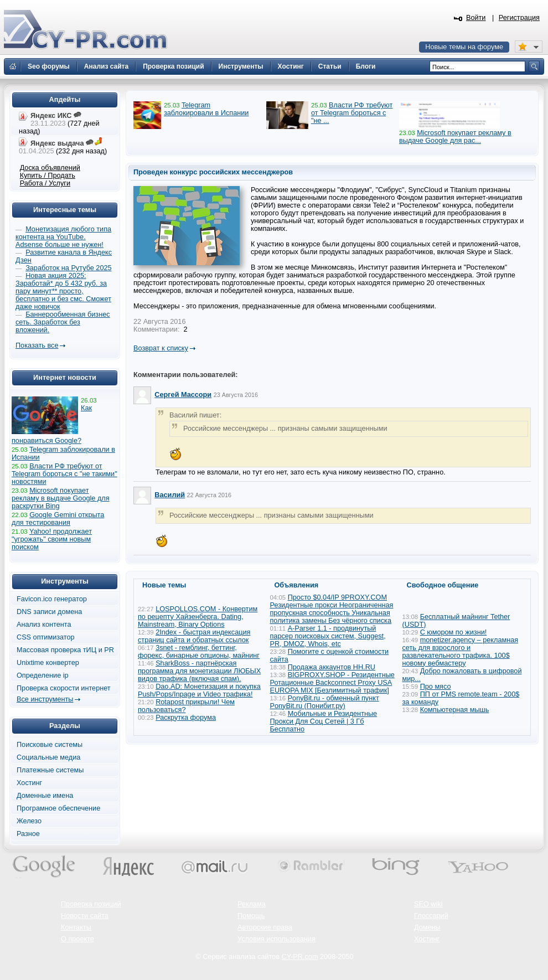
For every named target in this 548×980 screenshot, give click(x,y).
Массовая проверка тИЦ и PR (65, 650)
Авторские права (265, 927)
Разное (28, 834)
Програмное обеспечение (58, 808)
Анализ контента (44, 625)
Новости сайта (85, 916)
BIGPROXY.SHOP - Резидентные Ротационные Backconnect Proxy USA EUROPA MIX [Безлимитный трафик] (332, 683)
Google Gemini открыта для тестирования (58, 519)
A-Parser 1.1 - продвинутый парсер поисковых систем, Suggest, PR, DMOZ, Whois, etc (328, 636)
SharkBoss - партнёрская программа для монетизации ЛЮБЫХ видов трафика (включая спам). (199, 671)
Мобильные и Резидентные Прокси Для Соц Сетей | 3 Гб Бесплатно (324, 721)
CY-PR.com (300, 957)
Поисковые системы (50, 745)
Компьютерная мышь (455, 710)
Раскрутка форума (186, 718)
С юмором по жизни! (454, 632)
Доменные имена (45, 796)
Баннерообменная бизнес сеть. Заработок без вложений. (63, 322)
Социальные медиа (48, 757)
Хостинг (29, 783)
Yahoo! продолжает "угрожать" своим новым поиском (52, 539)
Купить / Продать (48, 176)
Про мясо (436, 687)
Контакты (76, 927)
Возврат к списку (161, 348)
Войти (476, 18)
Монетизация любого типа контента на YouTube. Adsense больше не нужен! (63, 237)
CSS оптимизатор (46, 637)
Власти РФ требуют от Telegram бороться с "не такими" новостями (64, 474)
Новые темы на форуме (464, 47)
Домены (427, 927)
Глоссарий (431, 916)
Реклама (252, 904)
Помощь (251, 916)
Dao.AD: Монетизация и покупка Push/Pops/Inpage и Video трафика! (199, 690)
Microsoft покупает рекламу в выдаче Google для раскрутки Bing (61, 498)
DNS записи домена (49, 612)
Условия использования (276, 939)
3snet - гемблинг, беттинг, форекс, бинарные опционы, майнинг (199, 652)
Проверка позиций (91, 904)
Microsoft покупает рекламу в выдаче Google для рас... (455, 137)
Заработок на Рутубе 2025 (68, 268)
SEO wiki (428, 904)
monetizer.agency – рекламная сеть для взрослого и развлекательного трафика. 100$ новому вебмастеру (461, 652)
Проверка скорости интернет (64, 688)
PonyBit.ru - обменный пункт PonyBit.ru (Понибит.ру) (325, 702)
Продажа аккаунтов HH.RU (332, 667)
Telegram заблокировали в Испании (206, 109)
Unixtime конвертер (48, 663)
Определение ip (43, 675)
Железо (29, 821)
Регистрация (519, 18)
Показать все (37, 345)
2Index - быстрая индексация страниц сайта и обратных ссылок (194, 636)
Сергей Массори (183, 395)
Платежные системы (50, 770)
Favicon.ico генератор (52, 599)
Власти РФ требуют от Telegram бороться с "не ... (352, 113)
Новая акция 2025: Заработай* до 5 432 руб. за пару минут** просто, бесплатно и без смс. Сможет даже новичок (63, 291)
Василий (170, 495)
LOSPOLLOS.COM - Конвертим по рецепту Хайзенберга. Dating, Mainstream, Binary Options (198, 617)
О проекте (77, 939)
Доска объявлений (50, 168)
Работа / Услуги (45, 183)
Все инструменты (45, 699)
